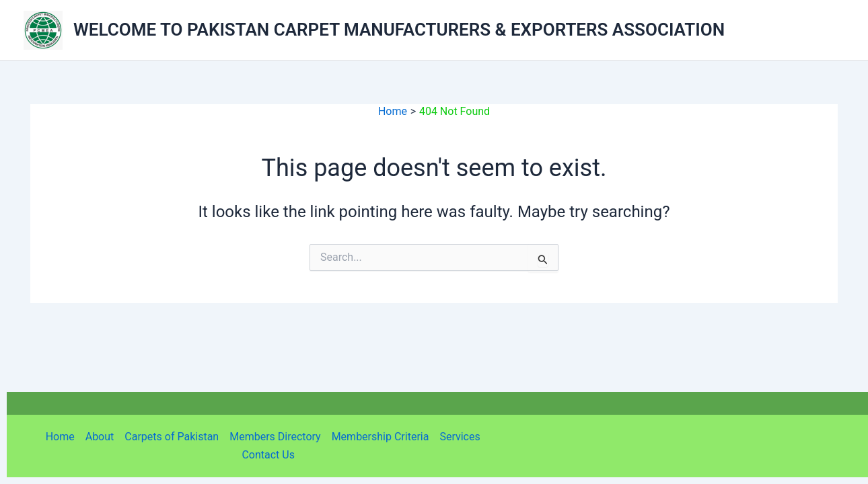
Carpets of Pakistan (172, 437)
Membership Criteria (381, 437)
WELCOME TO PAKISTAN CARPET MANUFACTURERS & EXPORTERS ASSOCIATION (399, 30)
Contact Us (268, 455)
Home (60, 437)
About (100, 437)
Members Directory (275, 437)
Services (460, 437)
